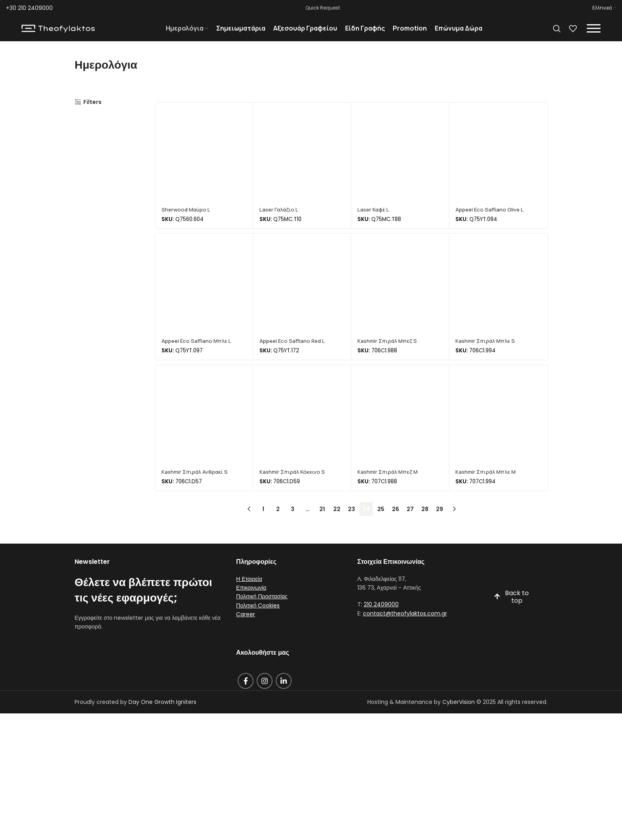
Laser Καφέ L (374, 220)
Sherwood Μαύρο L (187, 220)
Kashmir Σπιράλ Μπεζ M (389, 482)
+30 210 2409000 (29, 8)
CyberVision (459, 712)
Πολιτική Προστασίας (262, 607)
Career (246, 625)
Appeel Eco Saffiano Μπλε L (198, 351)
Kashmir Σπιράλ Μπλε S (487, 351)
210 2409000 (381, 615)
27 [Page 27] (410, 519)
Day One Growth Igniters (162, 712)
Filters (92, 112)
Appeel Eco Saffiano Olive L (491, 220)
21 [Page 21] (322, 519)
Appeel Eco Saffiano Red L (294, 351)
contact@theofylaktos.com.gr (405, 624)
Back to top (511, 607)
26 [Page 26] (395, 519)
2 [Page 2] (278, 519)
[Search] (557, 34)
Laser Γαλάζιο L (280, 220)
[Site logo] (58, 33)
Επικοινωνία (251, 598)
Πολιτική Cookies (258, 616)
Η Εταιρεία (249, 589)
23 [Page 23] (351, 519)
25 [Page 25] (381, 519)
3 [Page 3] (293, 519)
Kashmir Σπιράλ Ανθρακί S (196, 482)
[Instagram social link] (265, 691)
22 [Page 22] (337, 519)
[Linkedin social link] (284, 691)
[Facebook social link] (246, 691)
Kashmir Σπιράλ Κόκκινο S (293, 482)
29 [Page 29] (440, 519)
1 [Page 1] (263, 519)
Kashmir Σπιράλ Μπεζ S (389, 351)
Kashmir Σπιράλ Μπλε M (487, 482)
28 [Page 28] (425, 519)
